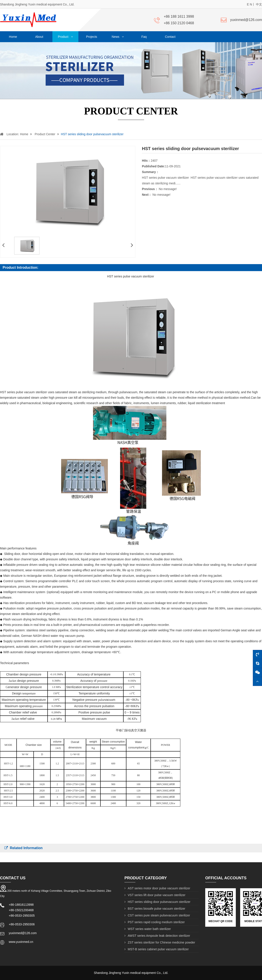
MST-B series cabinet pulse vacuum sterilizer (157, 949)
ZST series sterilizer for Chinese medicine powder (160, 942)
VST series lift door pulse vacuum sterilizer (155, 895)
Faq (144, 37)
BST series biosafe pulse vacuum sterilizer (155, 909)
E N (249, 4)
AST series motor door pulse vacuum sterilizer (157, 888)
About (39, 37)
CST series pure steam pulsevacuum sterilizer (157, 915)
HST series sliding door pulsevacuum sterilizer (89, 134)
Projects (92, 37)
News (118, 37)
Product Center (42, 134)
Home (13, 37)
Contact (170, 37)
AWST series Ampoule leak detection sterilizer (157, 936)
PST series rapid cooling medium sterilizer (155, 922)
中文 (259, 4)
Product (65, 37)
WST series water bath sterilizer (148, 929)
